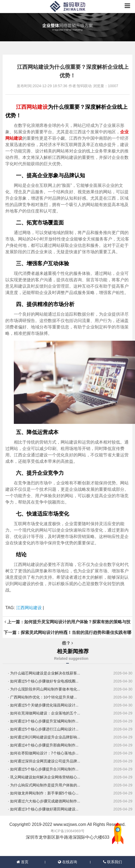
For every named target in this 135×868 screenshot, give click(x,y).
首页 (22, 862)
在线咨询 (67, 862)
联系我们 (113, 862)
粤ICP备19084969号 (67, 831)
